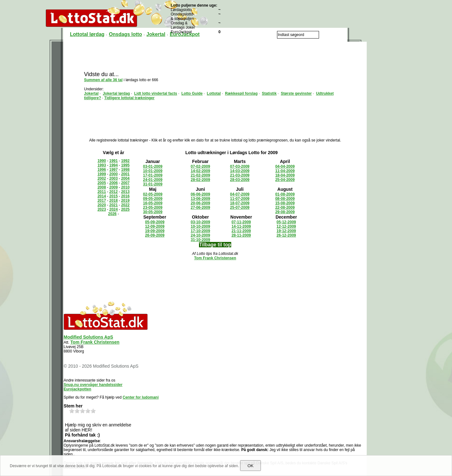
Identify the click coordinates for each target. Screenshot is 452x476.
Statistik (269, 93)
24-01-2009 (153, 180)
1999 (102, 174)
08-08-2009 (285, 199)
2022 (125, 205)
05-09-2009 (155, 222)
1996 (102, 170)
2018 (114, 201)
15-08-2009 (285, 203)
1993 (102, 165)
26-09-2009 (155, 235)
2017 (102, 201)
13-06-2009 (200, 199)
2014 (102, 196)
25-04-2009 (285, 180)
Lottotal (214, 93)
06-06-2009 (200, 194)
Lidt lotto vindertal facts (156, 93)
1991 (114, 161)
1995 (125, 165)
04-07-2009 (240, 194)
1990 (102, 161)
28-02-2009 (200, 180)
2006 (114, 183)
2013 (125, 192)
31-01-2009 (153, 184)
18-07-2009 (240, 203)
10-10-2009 (200, 226)
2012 (114, 192)
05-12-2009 (286, 222)
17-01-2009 (153, 175)
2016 (125, 196)
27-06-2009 (200, 208)
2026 (112, 214)
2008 (102, 187)
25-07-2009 (240, 208)
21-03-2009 (240, 175)
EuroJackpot (184, 34)
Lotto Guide (192, 93)
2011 (102, 192)
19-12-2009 (286, 231)
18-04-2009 (285, 175)
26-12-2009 (286, 235)
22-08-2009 (285, 208)
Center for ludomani (141, 397)
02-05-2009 (153, 194)
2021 (114, 205)
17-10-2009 (200, 231)
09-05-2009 (153, 199)
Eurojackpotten (78, 389)
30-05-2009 (153, 212)
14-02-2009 (200, 171)
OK (250, 466)
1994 (114, 165)
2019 (125, 201)
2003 (114, 178)
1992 (125, 161)
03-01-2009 (153, 166)
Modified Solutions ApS (89, 337)
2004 (125, 178)
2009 (114, 187)
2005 (102, 183)
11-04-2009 (285, 171)
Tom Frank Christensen (215, 258)
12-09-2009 (155, 226)
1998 (125, 170)
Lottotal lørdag (87, 34)
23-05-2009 (153, 208)
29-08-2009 (285, 212)
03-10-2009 (200, 222)
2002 (102, 178)
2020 (102, 205)
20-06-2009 (200, 203)
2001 (125, 174)
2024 (114, 209)
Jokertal (156, 34)
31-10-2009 (200, 240)
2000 (114, 174)
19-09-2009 (155, 231)
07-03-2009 (240, 166)
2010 (125, 187)
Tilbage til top (215, 245)
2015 (114, 196)
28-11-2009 (241, 235)
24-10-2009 (200, 235)
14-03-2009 (240, 171)
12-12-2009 (286, 226)
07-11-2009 (241, 222)
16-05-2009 (153, 203)
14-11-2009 (241, 226)
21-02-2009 (200, 175)
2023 (102, 209)
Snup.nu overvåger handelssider (93, 385)
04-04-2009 (285, 166)
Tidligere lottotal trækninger (129, 98)
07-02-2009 (200, 166)
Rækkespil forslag (241, 93)
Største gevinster (296, 93)
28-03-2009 (240, 180)
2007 (125, 183)
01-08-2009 (285, 194)
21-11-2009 (241, 231)
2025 (125, 209)
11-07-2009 (240, 199)
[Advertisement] (215, 56)
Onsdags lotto (126, 34)
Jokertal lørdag (116, 93)
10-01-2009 (153, 171)
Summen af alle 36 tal (103, 80)
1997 (114, 170)
